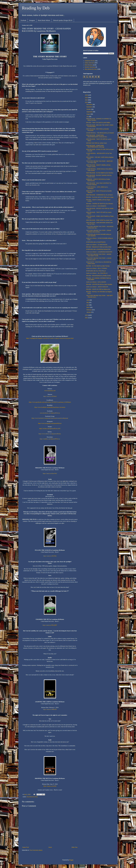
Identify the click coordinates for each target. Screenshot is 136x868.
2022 (87, 315)
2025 (87, 98)
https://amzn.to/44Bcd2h (50, 709)
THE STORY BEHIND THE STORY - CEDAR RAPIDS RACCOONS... (99, 231)
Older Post (74, 847)
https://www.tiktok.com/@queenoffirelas (50, 434)
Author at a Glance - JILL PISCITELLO (97, 273)
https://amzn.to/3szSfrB (50, 786)
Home (50, 847)
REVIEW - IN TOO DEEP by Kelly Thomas (98, 266)
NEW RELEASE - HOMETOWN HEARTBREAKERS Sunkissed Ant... (97, 136)
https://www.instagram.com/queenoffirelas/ (50, 423)
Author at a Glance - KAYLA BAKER (96, 282)
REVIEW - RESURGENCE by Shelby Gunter (99, 276)
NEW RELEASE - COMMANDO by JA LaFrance (99, 195)
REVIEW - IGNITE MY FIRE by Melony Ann (98, 289)
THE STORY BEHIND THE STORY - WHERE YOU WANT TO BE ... (99, 255)
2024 (87, 100)
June (88, 300)
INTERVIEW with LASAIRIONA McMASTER (98, 249)
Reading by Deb (36, 8)
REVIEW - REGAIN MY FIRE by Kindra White (99, 247)
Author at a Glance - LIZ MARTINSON (97, 245)
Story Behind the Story (32, 797)
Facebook (23, 20)
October (89, 109)
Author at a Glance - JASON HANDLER (97, 287)
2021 (87, 318)
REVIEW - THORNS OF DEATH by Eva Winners (100, 204)
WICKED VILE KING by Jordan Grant (97, 143)
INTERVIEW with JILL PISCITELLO (96, 271)
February (89, 310)
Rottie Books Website (44, 20)
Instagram (32, 20)
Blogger (71, 860)
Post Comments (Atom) (36, 850)
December (89, 104)
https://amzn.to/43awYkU (50, 473)
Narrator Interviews (90, 67)
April (88, 305)
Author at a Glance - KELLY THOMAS (97, 268)
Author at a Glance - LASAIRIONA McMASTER (99, 252)
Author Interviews (89, 63)
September (90, 112)
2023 (87, 102)
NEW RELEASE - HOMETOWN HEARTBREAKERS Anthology (95, 146)
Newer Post (26, 847)
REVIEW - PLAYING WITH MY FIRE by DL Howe (100, 197)
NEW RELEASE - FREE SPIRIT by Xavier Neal (99, 220)
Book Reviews (89, 65)
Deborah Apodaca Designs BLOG (63, 20)
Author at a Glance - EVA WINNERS (96, 206)
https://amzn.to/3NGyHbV (50, 625)
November (89, 107)
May (88, 302)
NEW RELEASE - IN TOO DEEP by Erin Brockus (100, 173)
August (89, 114)
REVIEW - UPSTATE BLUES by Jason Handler (99, 284)
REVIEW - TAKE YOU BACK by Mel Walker (98, 123)
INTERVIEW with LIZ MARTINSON (96, 242)
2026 (87, 95)
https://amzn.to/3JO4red (50, 396)
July (88, 117)
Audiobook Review (90, 61)
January (89, 312)
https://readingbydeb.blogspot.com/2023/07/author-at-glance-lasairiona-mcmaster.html (50, 338)
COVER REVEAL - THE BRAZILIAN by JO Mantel (100, 133)
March (88, 307)
